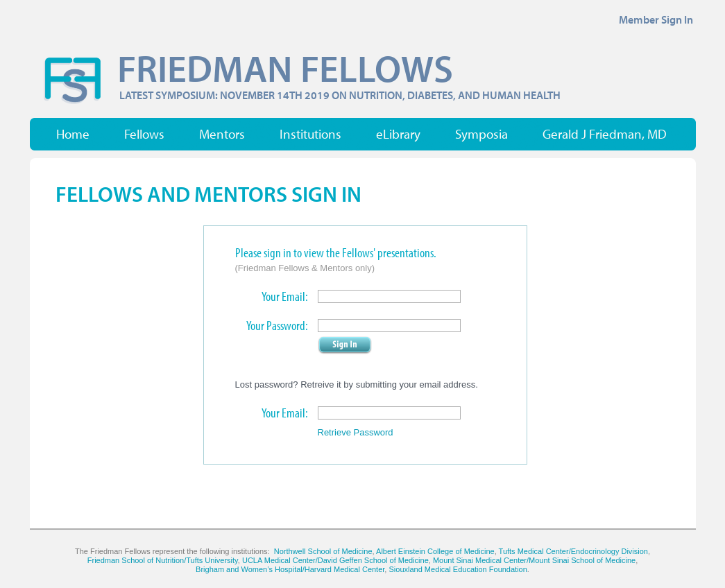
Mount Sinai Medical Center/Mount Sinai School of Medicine (534, 560)
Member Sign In (656, 19)
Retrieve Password (356, 432)
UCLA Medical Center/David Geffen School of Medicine (335, 560)
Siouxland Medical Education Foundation (458, 569)
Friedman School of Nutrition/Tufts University (163, 560)
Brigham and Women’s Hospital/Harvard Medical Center (290, 569)
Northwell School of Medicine (323, 551)
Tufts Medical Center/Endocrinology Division (573, 551)
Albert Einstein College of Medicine (435, 551)
